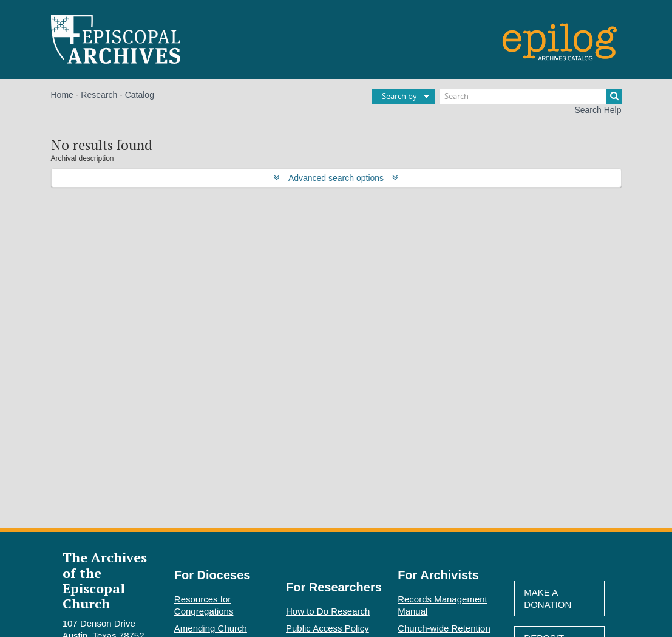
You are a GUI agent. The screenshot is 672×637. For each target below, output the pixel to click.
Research (99, 95)
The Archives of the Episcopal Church (105, 580)
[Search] (531, 96)
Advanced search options (336, 178)
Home (62, 95)
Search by (399, 96)
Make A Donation (548, 598)
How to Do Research (328, 611)
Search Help (598, 110)
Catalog (140, 95)
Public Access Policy (328, 628)
